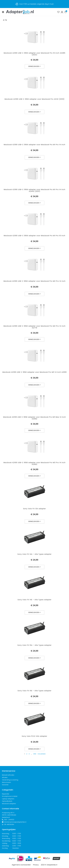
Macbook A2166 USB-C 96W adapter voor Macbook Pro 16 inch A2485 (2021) (35, 54)
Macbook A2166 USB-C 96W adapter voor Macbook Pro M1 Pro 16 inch (35, 236)
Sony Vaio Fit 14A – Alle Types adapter (35, 554)
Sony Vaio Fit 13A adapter (34, 509)
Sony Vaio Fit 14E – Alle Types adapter (34, 600)
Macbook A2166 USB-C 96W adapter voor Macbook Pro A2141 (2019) (34, 99)
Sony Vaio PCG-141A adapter (35, 736)
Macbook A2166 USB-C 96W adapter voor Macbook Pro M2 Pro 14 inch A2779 (35, 327)
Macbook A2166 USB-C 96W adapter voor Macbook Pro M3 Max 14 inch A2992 (34, 418)
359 (35, 754)
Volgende (42, 754)
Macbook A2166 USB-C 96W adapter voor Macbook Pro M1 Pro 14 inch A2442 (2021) (34, 190)
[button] (34, 66)
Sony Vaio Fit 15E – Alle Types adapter (34, 691)
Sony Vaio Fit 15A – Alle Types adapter (35, 645)
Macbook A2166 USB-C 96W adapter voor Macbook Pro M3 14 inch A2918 (35, 372)
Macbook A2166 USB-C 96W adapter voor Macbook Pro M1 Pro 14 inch (34, 145)
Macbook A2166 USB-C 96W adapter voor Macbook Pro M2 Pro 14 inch (35, 281)
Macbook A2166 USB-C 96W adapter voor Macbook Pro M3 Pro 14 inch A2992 (35, 463)
